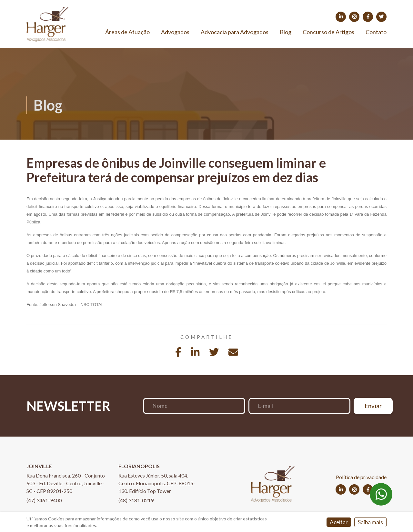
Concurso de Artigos (328, 32)
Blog (286, 32)
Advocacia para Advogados (235, 32)
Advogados (175, 32)
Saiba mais (370, 522)
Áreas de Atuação (127, 32)
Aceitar (339, 522)
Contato (376, 32)
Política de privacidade (361, 477)
